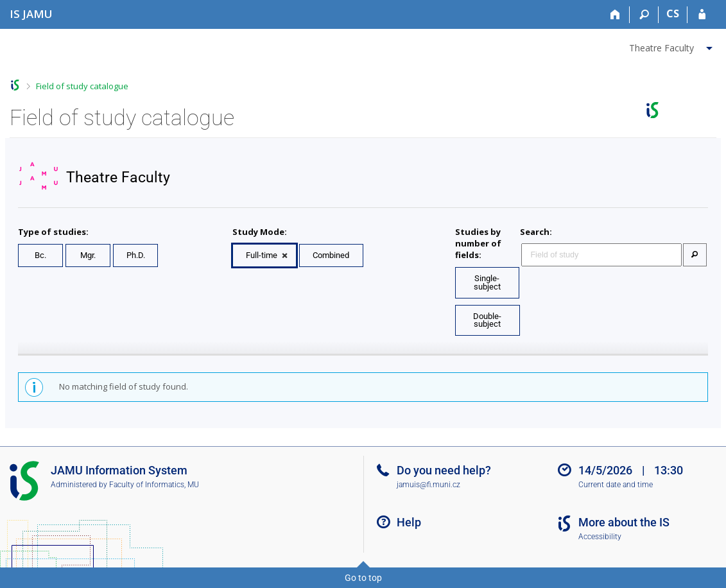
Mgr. (88, 255)
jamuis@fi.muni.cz (428, 485)
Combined (331, 255)
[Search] (644, 15)
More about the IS (624, 522)
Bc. (40, 255)
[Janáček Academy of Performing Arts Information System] (31, 14)
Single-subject (487, 282)
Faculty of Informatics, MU (154, 485)
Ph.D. (136, 255)
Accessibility (600, 537)
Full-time (262, 255)
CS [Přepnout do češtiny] (673, 13)
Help (409, 522)
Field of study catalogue (82, 86)
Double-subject (487, 320)
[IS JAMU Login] (702, 15)
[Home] (615, 15)
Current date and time (616, 485)
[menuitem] (672, 46)
